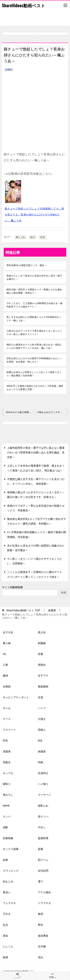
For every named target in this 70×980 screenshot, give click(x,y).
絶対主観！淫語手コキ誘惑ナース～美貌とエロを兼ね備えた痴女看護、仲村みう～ (34, 291)
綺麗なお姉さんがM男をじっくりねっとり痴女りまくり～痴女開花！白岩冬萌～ (34, 374)
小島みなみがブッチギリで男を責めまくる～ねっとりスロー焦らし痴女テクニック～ (34, 333)
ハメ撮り (43, 784)
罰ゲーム (43, 860)
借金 (5, 936)
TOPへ (53, 976)
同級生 (7, 762)
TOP (23, 610)
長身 (42, 237)
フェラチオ (9, 903)
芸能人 (42, 730)
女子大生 (8, 632)
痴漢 (5, 957)
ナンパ (7, 817)
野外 (41, 925)
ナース (7, 719)
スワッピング (11, 871)
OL (5, 654)
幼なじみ (8, 881)
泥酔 (5, 827)
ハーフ (42, 708)
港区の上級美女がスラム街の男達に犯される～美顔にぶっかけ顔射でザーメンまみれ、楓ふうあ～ (34, 346)
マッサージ (44, 795)
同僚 (41, 762)
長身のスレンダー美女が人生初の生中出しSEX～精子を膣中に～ (34, 277)
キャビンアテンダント (16, 697)
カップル (8, 773)
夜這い (7, 892)
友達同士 (43, 773)
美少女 (42, 632)
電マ (41, 881)
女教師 (7, 687)
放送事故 (43, 936)
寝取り (7, 784)
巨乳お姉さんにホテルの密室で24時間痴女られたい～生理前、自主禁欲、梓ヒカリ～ (34, 360)
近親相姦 (8, 838)
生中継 (42, 946)
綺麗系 (9, 70)
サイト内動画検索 (12, 587)
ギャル (7, 708)
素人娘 (7, 643)
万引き (7, 914)
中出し (42, 827)
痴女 (33, 237)
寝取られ (43, 806)
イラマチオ (44, 903)
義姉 (5, 676)
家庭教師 (43, 687)
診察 (5, 860)
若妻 (41, 654)
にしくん (8, 946)
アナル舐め (44, 892)
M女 (40, 741)
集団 (41, 914)
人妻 (5, 665)
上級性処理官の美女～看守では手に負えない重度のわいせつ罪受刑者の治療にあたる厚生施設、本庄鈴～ (36, 452)
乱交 (5, 925)
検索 (64, 593)
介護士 (42, 719)
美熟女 (42, 665)
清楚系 (7, 752)
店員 (41, 697)
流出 (41, 957)
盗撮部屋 (43, 838)
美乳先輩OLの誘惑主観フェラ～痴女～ (27, 265)
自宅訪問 (43, 871)
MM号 (6, 806)
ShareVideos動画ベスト (24, 5)
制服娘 (42, 643)
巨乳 (5, 741)
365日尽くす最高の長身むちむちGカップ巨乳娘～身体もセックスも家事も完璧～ (35, 388)
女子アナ (43, 676)
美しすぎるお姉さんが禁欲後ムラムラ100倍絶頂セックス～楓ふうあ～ (34, 319)
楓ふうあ (21, 237)
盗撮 (41, 849)
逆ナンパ (43, 817)
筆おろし (8, 795)
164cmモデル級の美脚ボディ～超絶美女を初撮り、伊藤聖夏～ (20, 412)
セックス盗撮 (11, 849)
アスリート (9, 730)
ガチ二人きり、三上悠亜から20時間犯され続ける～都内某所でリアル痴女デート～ (34, 305)
